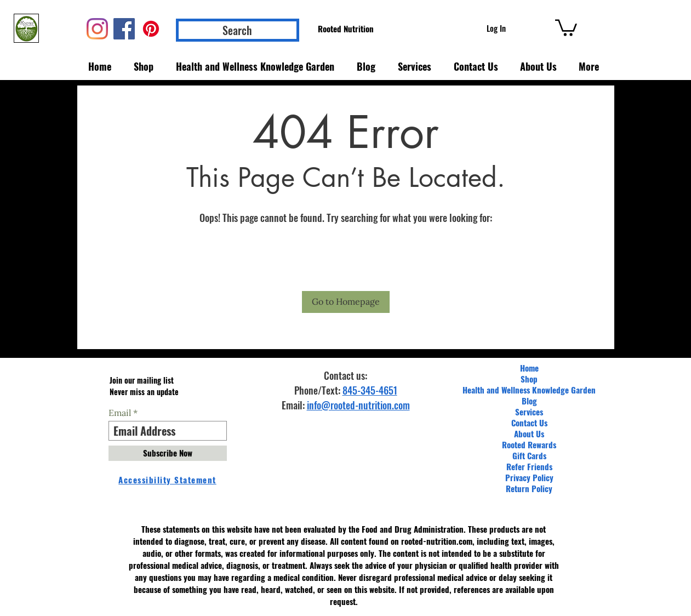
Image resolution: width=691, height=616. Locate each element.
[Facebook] (124, 29)
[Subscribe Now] (168, 453)
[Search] (238, 30)
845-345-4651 (370, 390)
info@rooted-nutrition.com (358, 405)
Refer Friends (529, 466)
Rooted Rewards (529, 444)
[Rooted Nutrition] (346, 28)
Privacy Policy (529, 477)
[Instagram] (97, 29)
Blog (529, 401)
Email (120, 413)
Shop (529, 379)
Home (529, 368)
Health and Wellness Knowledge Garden (529, 390)
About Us (529, 434)
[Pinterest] (151, 29)
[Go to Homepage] (346, 302)
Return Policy (529, 488)
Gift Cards (529, 455)
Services (529, 412)
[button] (566, 27)
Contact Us (529, 423)
